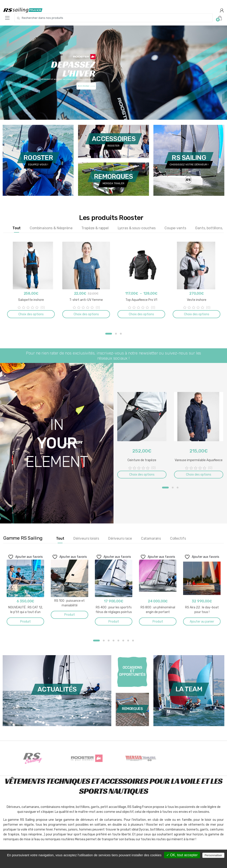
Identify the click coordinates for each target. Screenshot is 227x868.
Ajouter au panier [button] (202, 622)
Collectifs (178, 539)
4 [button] (113, 641)
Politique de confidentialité (116, 862)
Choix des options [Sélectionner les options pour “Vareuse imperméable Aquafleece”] (199, 475)
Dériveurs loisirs (86, 539)
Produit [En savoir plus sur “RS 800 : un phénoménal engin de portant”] (158, 622)
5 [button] (118, 641)
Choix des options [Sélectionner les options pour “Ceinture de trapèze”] (142, 475)
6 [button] (123, 641)
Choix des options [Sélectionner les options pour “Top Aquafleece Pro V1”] (141, 314)
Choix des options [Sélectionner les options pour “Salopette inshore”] (31, 314)
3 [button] (121, 334)
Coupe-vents (175, 228)
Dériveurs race (120, 539)
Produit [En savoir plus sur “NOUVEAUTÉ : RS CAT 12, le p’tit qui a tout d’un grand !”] (25, 622)
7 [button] (128, 641)
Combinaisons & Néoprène (51, 228)
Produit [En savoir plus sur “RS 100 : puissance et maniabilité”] (70, 615)
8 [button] (133, 641)
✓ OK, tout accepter (182, 855)
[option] (31, 281)
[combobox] (113, 18)
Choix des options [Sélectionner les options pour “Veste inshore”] (197, 314)
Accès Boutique (86, 86)
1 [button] (109, 334)
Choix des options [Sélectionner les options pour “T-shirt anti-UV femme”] (86, 314)
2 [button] (116, 334)
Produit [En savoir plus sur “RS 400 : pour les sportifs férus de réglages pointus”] (114, 622)
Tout (17, 228)
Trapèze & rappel (95, 228)
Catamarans (151, 539)
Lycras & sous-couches (137, 228)
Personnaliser (213, 855)
